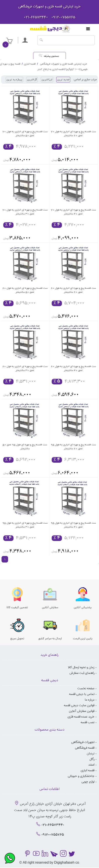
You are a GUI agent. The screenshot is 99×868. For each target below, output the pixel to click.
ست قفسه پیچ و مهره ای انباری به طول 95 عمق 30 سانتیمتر (25, 525)
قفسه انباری (88, 770)
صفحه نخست (86, 688)
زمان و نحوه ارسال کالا (81, 667)
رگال (92, 759)
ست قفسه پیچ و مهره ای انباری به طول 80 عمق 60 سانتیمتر (73, 290)
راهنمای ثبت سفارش (82, 673)
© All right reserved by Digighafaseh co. (49, 863)
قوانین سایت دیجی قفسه (79, 705)
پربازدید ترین (25, 79)
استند (91, 765)
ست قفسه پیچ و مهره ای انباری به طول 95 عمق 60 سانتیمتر (73, 447)
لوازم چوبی (88, 782)
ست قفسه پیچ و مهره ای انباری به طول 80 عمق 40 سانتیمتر (73, 368)
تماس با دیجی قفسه (82, 694)
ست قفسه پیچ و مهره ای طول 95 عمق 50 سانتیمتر (25, 447)
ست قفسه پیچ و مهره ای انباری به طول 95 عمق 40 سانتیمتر (73, 525)
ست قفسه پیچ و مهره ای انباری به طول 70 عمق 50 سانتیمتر (25, 134)
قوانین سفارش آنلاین (82, 711)
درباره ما (90, 700)
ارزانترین (54, 79)
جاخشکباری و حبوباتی (81, 776)
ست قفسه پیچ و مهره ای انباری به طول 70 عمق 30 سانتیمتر (25, 212)
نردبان (91, 753)
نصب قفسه (88, 722)
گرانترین (39, 79)
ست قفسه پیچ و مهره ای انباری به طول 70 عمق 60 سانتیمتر (73, 134)
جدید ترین (63, 79)
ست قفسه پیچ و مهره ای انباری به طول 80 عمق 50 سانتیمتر (25, 290)
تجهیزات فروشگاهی (83, 742)
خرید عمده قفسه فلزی (81, 717)
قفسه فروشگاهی (85, 748)
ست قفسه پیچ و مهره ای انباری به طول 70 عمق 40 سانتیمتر (73, 212)
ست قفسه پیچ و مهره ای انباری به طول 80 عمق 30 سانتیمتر (25, 368)
